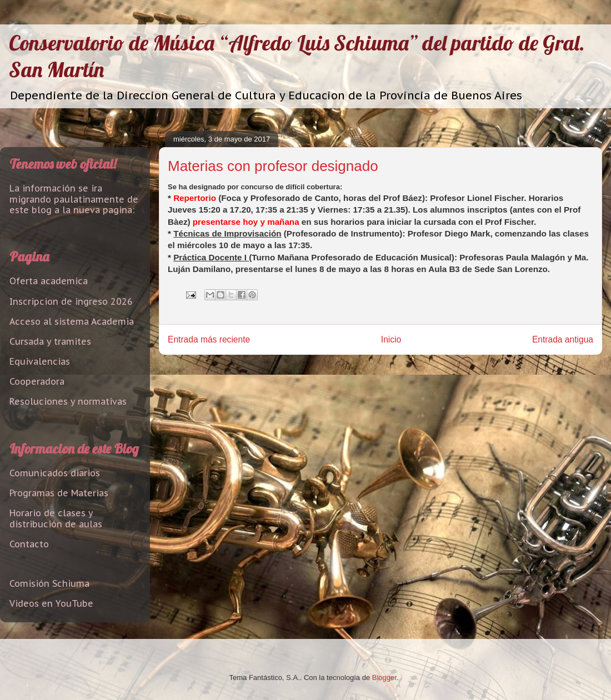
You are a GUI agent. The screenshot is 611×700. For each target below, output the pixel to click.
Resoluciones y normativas (68, 401)
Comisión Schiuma (49, 583)
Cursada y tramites (50, 341)
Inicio (391, 339)
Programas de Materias (59, 493)
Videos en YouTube (51, 603)
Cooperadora (37, 381)
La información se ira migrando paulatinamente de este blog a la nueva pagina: (74, 199)
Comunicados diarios (55, 473)
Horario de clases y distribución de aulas (56, 518)
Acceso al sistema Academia (72, 321)
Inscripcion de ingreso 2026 (71, 301)
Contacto (29, 544)
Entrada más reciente (209, 339)
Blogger (384, 678)
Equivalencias (40, 361)
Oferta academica (49, 281)
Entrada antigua (563, 339)
